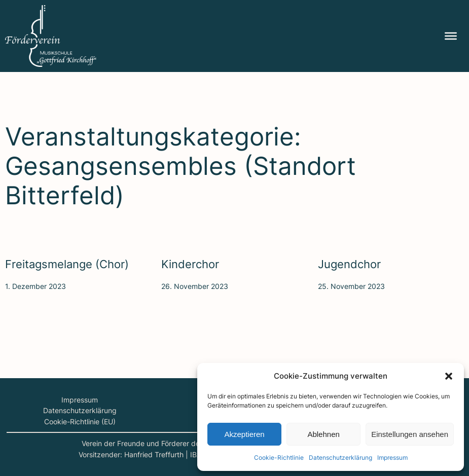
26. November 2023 (195, 286)
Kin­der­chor (190, 264)
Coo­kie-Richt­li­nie (279, 457)
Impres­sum (392, 457)
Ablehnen (323, 434)
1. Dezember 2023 (35, 286)
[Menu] (451, 36)
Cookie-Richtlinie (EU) (80, 422)
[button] (449, 376)
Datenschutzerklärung (80, 410)
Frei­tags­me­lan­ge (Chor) (67, 264)
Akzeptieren (244, 434)
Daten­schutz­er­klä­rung (340, 457)
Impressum (80, 400)
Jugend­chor (349, 264)
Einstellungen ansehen (410, 434)
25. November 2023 (351, 286)
